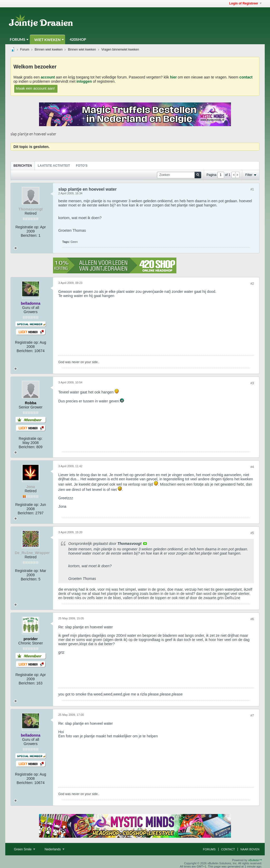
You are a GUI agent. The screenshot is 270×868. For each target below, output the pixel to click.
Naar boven (250, 849)
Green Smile (25, 849)
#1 (252, 189)
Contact (228, 849)
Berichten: (29, 235)
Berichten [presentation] (23, 166)
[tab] (23, 166)
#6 (252, 619)
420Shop (78, 39)
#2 (252, 284)
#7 (252, 716)
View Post (145, 544)
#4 (252, 467)
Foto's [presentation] (82, 166)
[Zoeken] (179, 175)
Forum (25, 50)
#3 (252, 383)
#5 (252, 533)
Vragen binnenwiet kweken (120, 50)
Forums (18, 39)
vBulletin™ (255, 860)
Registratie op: (27, 227)
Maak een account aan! (35, 88)
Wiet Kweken (47, 40)
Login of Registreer (245, 3)
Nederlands (54, 849)
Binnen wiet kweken (49, 50)
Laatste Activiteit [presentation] (54, 166)
